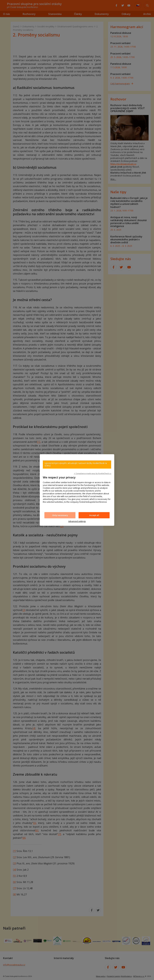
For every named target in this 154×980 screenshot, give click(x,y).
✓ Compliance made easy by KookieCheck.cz (93, 473)
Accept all (94, 515)
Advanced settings (77, 521)
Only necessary (60, 515)
